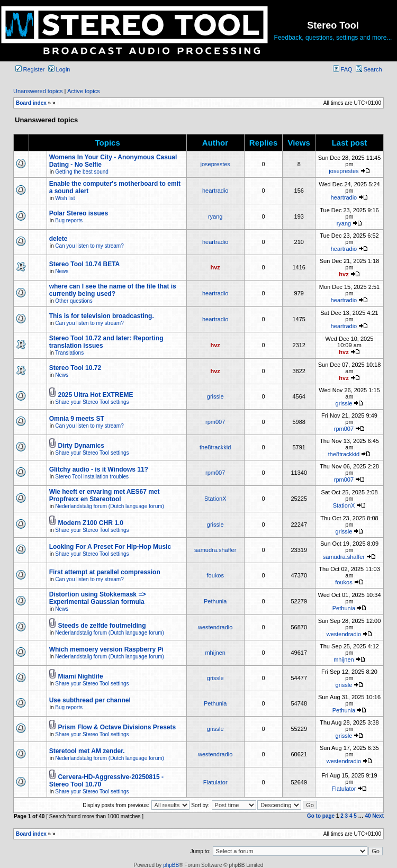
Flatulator (215, 782)
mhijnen (215, 653)
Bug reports (69, 220)
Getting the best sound (82, 172)
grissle (215, 396)
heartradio (215, 191)
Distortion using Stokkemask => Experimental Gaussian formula (98, 598)
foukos (215, 575)
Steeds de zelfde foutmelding (102, 626)
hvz (215, 267)
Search (369, 69)
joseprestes (215, 164)
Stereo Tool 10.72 (75, 368)
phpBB (171, 865)
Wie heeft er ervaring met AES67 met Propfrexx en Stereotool (105, 495)
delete (58, 239)
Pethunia (215, 601)
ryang (215, 216)
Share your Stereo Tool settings (92, 402)
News (62, 271)
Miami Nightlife (80, 676)
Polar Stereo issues (79, 213)
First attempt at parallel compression (105, 572)
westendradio (215, 627)
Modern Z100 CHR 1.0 (90, 523)
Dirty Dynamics (81, 446)
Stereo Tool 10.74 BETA (85, 264)
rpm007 (215, 422)
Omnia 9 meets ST (77, 419)
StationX (215, 499)
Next (378, 816)
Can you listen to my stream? (89, 246)
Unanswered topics (38, 91)
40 (368, 816)
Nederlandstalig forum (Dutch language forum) (110, 506)
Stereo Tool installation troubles (92, 477)
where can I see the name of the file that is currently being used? (113, 290)
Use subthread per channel (90, 700)
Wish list (65, 198)
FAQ (343, 69)
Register (30, 69)
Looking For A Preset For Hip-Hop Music (110, 547)
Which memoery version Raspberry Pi (106, 649)
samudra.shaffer (215, 550)
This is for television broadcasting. (102, 316)
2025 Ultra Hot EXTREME (95, 395)
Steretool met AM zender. (87, 751)
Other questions (74, 301)
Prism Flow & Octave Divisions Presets (117, 727)
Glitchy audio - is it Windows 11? (99, 469)
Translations (69, 353)
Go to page (321, 816)
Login (59, 69)
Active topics (84, 91)
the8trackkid (215, 447)
